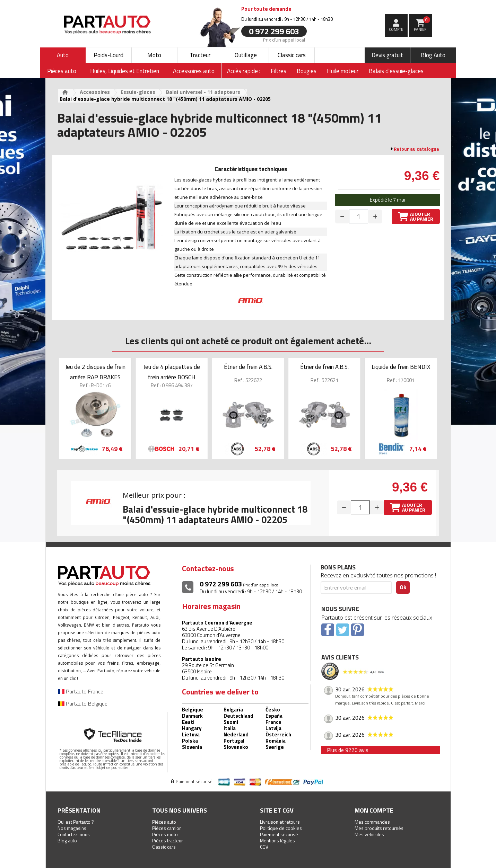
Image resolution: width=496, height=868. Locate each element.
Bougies (307, 71)
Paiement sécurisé (279, 834)
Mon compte (374, 810)
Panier (422, 24)
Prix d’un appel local (284, 39)
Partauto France (81, 691)
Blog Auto (433, 55)
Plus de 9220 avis (348, 750)
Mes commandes (372, 822)
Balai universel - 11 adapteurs (203, 92)
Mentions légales (277, 840)
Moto (154, 55)
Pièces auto (164, 822)
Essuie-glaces (138, 92)
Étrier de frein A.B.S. (248, 367)
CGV (264, 847)
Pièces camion (167, 828)
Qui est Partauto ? (76, 822)
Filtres (279, 71)
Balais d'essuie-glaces (396, 71)
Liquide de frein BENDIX (401, 367)
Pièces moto (165, 834)
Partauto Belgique (83, 703)
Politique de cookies (281, 828)
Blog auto (67, 840)
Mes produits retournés (379, 828)
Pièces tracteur (168, 840)
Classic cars (292, 55)
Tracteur (200, 55)
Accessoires (95, 92)
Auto (63, 55)
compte (396, 29)
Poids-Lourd (108, 55)
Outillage (246, 55)
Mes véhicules (369, 834)
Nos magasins (72, 828)
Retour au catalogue (416, 149)
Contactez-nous (74, 834)
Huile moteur (343, 71)
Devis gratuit (387, 55)
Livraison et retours (280, 822)
